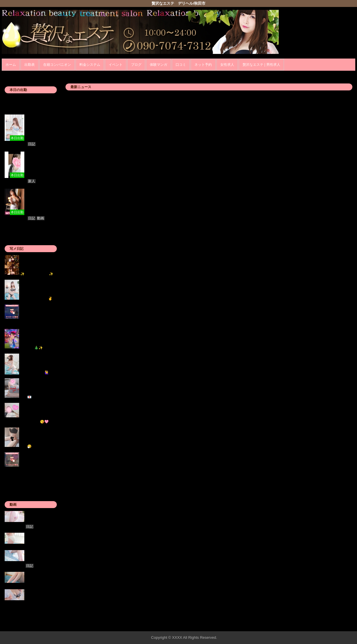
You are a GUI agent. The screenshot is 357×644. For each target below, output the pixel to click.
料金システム (90, 65)
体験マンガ (159, 65)
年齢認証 (11, 74)
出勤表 (30, 65)
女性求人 (227, 65)
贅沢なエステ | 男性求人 (261, 65)
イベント (116, 65)
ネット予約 (203, 65)
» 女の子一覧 (46, 610)
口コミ (181, 65)
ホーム (11, 65)
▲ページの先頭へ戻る (334, 626)
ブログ (136, 65)
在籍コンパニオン (57, 65)
